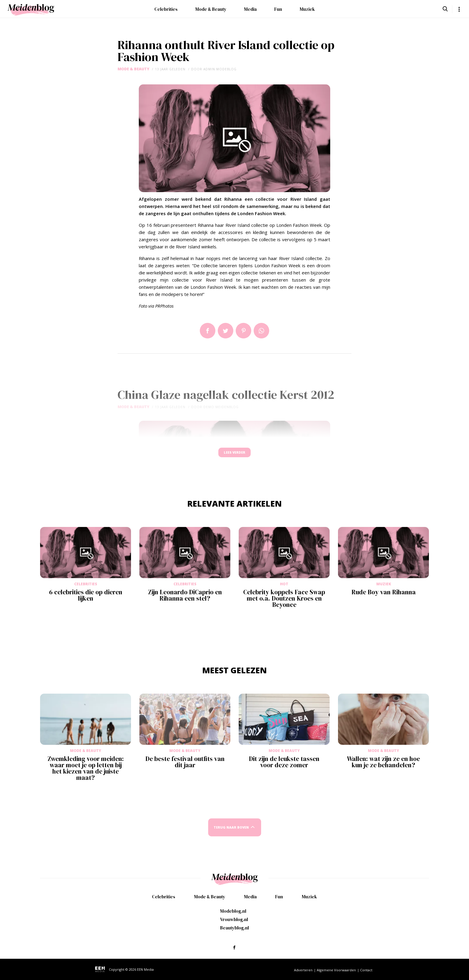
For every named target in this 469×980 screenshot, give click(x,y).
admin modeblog (220, 69)
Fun (278, 9)
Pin (243, 331)
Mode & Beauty (211, 9)
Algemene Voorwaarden (336, 970)
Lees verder (234, 455)
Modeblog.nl (233, 911)
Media (250, 9)
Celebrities (166, 9)
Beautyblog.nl (234, 928)
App (261, 331)
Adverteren (303, 970)
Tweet (226, 331)
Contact (366, 970)
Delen (208, 331)
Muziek (307, 9)
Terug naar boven (231, 833)
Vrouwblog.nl (234, 919)
